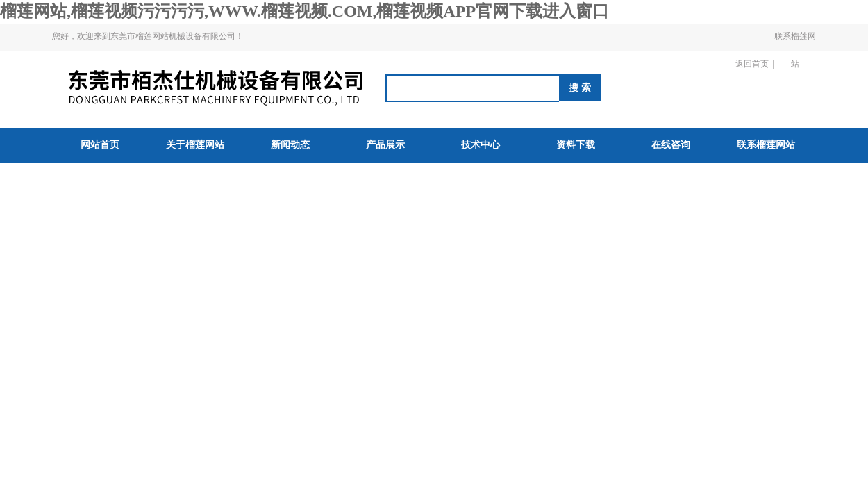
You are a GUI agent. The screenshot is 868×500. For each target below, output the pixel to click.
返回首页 (752, 64)
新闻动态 (290, 145)
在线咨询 (671, 145)
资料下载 (576, 145)
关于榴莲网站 (195, 145)
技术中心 (481, 145)
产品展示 (385, 145)
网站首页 (100, 145)
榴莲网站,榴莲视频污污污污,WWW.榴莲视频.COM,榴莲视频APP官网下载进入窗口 (304, 11)
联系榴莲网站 (795, 50)
